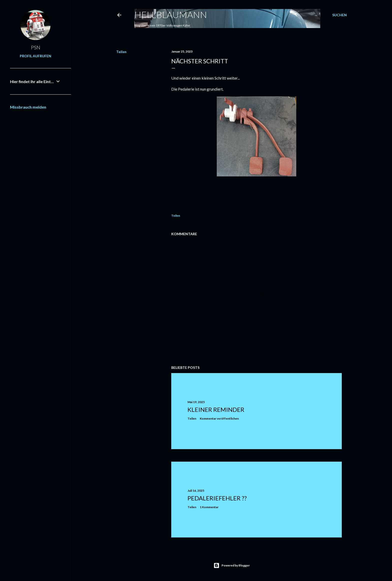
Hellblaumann (171, 15)
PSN (36, 47)
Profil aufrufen (35, 56)
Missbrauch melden (28, 107)
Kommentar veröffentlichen (219, 418)
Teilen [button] (121, 52)
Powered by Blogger (232, 565)
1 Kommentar (209, 507)
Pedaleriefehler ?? (217, 498)
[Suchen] (339, 15)
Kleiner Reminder (216, 409)
